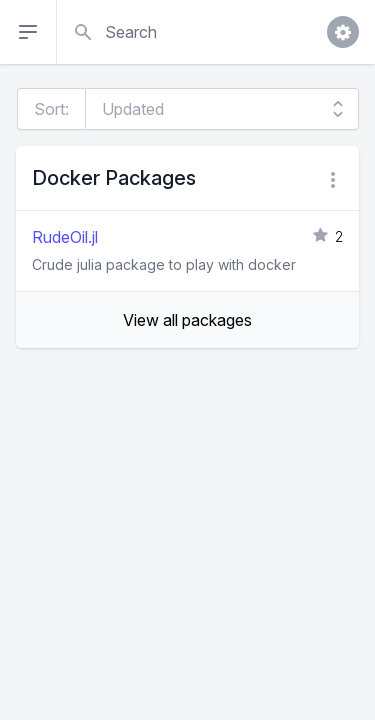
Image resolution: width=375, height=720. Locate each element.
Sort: (51, 109)
